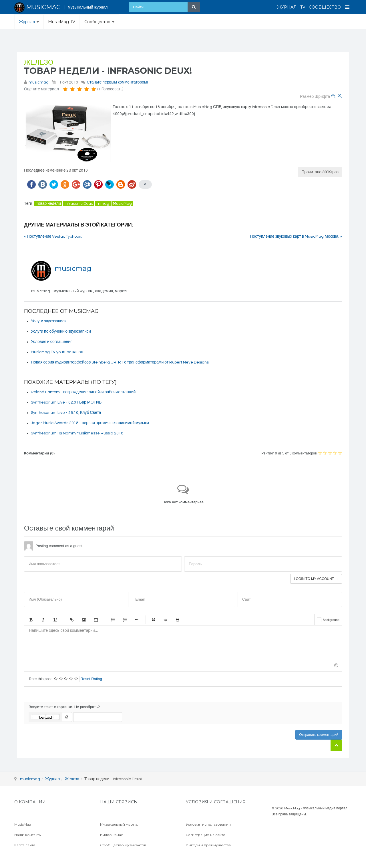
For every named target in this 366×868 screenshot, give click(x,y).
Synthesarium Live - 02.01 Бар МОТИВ (66, 402)
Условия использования (208, 824)
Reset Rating (91, 679)
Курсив (43, 620)
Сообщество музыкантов (123, 845)
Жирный (31, 620)
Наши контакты (28, 835)
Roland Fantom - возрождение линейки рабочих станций (83, 392)
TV (303, 7)
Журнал (287, 7)
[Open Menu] (347, 7)
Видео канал (112, 835)
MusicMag (122, 204)
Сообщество (325, 7)
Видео (96, 620)
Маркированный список (113, 620)
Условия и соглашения (52, 342)
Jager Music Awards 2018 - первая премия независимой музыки (90, 423)
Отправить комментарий (319, 735)
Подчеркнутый (55, 620)
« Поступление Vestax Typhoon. (53, 237)
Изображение (84, 620)
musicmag (39, 82)
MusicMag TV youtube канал (57, 352)
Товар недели (48, 204)
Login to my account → (316, 579)
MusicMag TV (62, 22)
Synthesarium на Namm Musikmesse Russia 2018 (77, 433)
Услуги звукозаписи (49, 321)
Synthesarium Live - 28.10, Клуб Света (66, 413)
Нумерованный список (125, 620)
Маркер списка (137, 620)
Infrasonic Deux (79, 204)
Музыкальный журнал (120, 824)
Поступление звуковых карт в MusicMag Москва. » (296, 237)
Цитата (154, 620)
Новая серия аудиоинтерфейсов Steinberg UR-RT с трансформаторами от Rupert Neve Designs (120, 362)
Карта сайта (25, 845)
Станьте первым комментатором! (117, 82)
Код (166, 620)
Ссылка (72, 620)
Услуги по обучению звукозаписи (61, 331)
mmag (103, 204)
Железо (39, 62)
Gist (178, 620)
